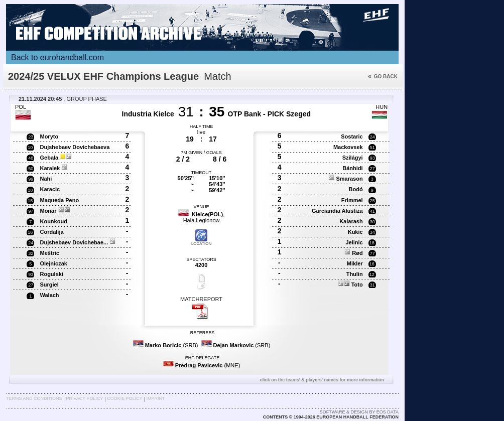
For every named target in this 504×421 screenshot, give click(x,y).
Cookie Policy (124, 398)
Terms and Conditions (34, 398)
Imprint (156, 398)
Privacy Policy (84, 398)
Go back (383, 77)
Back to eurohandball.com (57, 57)
